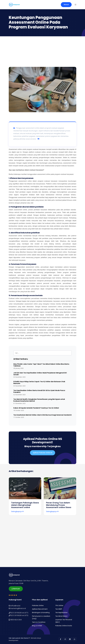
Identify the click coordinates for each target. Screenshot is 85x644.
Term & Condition (39, 622)
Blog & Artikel (37, 626)
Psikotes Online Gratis (64, 626)
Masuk (66, 5)
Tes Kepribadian (61, 613)
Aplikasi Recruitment (40, 609)
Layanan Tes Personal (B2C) (64, 621)
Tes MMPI (59, 609)
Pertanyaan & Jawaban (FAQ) (41, 617)
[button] (75, 5)
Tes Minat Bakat (61, 616)
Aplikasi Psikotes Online (43, 453)
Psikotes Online (38, 606)
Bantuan (16, 589)
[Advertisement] (42, 52)
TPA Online (59, 606)
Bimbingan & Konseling (41, 613)
